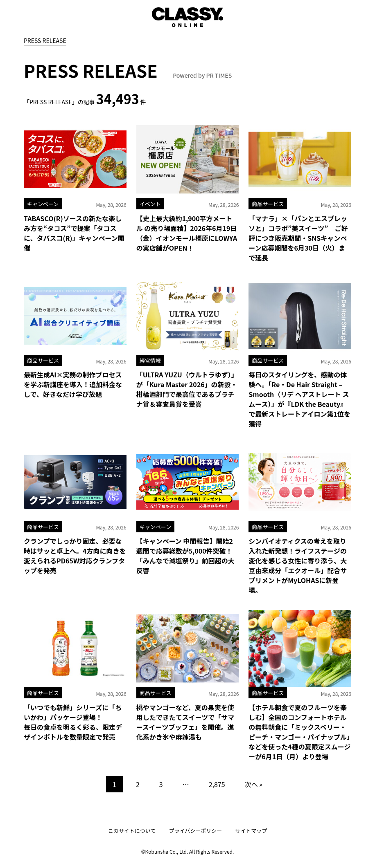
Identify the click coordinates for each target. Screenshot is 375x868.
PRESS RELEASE (45, 40)
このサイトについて (132, 831)
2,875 (217, 784)
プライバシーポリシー (195, 831)
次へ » (254, 784)
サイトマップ (251, 831)
